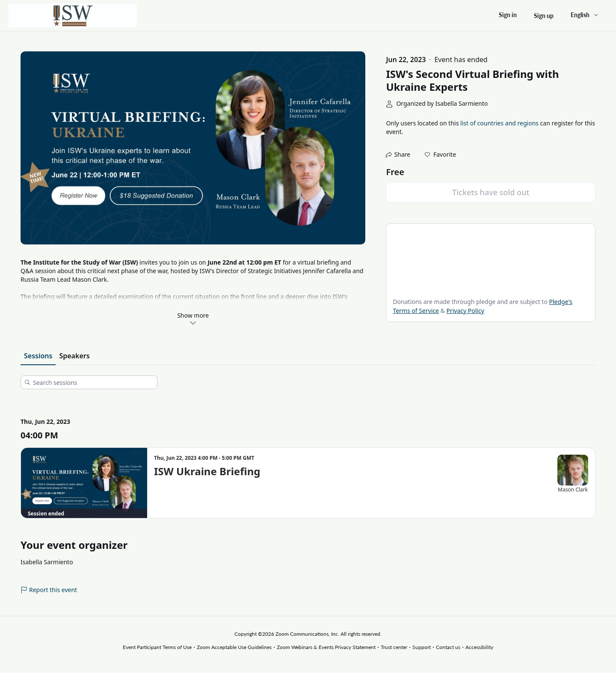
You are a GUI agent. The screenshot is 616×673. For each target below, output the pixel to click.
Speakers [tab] (74, 356)
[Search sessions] (92, 382)
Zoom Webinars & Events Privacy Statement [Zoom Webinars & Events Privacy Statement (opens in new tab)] (326, 647)
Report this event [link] (49, 590)
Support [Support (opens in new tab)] (422, 647)
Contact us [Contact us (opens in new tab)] (448, 647)
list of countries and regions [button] (499, 123)
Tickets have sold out (491, 192)
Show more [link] (193, 319)
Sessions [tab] (38, 356)
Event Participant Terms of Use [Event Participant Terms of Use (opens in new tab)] (157, 647)
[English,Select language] (585, 15)
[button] (440, 155)
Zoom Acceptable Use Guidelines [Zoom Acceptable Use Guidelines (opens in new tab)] (234, 647)
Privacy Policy (465, 311)
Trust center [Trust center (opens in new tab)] (394, 647)
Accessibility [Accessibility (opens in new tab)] (479, 647)
